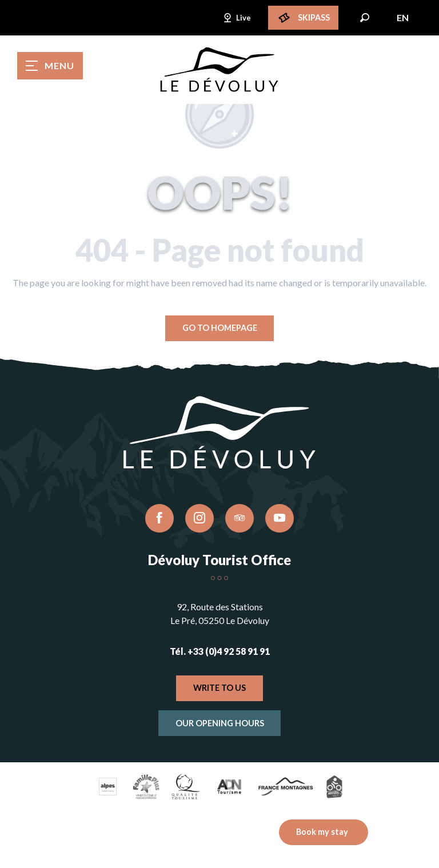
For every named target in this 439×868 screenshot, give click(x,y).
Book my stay (322, 832)
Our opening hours (220, 723)
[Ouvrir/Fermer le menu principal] (50, 66)
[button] (365, 18)
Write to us (219, 688)
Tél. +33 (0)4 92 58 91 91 (220, 651)
